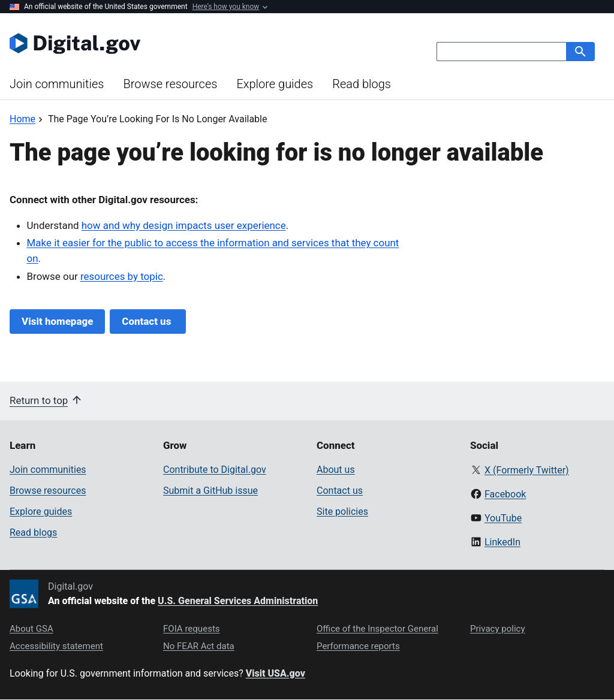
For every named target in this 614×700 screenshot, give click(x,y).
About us (336, 470)
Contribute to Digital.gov (215, 470)
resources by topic (122, 276)
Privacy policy (498, 629)
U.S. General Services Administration (238, 601)
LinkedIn (502, 542)
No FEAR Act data (199, 646)
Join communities (57, 84)
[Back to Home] (22, 119)
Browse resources (170, 84)
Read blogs (362, 84)
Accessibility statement (56, 646)
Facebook (505, 494)
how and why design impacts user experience (184, 225)
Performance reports (358, 646)
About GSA (31, 629)
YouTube (503, 518)
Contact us (148, 321)
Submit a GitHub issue (210, 491)
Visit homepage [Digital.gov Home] (57, 321)
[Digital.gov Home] (158, 43)
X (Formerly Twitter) (527, 470)
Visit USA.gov (276, 673)
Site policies (342, 512)
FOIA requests (192, 629)
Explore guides (275, 84)
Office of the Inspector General (377, 629)
